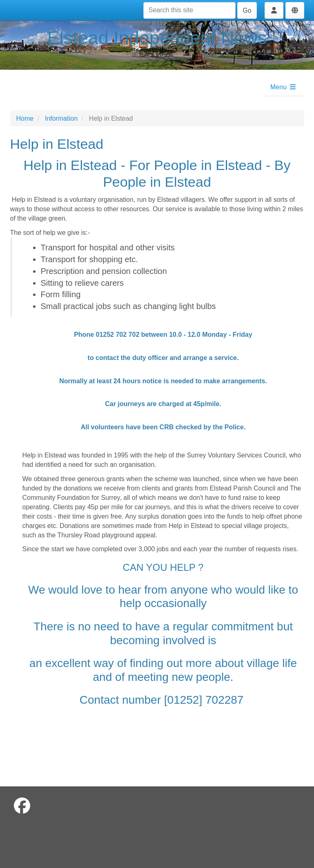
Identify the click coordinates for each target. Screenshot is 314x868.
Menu (283, 87)
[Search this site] (189, 10)
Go (247, 10)
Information (61, 118)
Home (25, 118)
